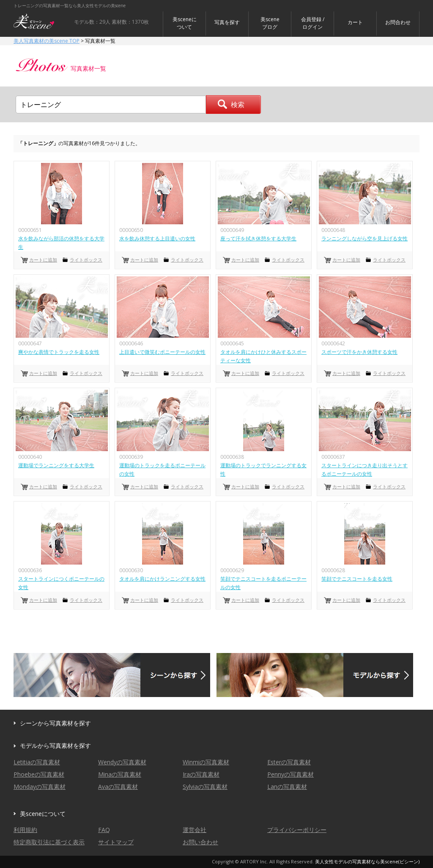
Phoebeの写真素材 (39, 774)
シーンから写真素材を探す (55, 723)
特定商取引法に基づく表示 (49, 842)
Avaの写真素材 (118, 787)
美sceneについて (185, 23)
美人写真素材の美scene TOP (47, 41)
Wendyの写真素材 (122, 762)
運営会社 (195, 830)
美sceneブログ (270, 23)
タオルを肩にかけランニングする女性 (162, 579)
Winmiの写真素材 (206, 762)
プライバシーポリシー (297, 830)
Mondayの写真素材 (40, 787)
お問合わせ (398, 22)
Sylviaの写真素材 (205, 787)
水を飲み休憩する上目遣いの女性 (157, 238)
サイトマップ (116, 842)
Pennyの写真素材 (290, 774)
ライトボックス (86, 260)
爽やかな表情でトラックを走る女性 (59, 352)
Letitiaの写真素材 (37, 762)
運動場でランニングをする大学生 (56, 465)
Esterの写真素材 (289, 762)
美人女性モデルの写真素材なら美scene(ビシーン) (367, 861)
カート (355, 22)
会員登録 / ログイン (313, 23)
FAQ (104, 830)
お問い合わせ (200, 842)
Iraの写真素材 (201, 774)
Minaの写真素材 (120, 774)
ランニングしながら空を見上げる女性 (364, 238)
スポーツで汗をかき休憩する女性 (359, 352)
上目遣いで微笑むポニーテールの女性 (162, 352)
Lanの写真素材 (287, 787)
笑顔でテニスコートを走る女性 (357, 579)
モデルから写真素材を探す (55, 745)
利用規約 (25, 830)
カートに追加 (43, 260)
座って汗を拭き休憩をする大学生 (258, 238)
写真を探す (227, 22)
